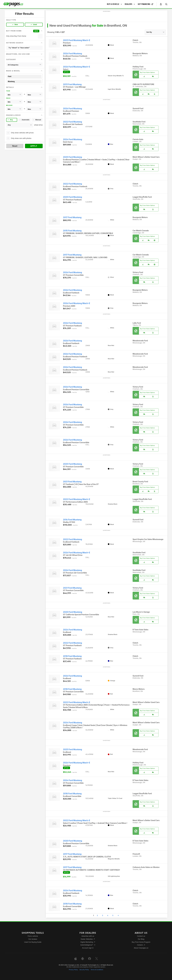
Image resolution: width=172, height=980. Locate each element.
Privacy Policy (73, 970)
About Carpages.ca (141, 948)
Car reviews (33, 939)
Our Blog (141, 939)
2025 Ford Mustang (72, 157)
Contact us (141, 936)
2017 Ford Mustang (72, 217)
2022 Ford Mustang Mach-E (77, 499)
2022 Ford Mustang (72, 122)
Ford (24, 76)
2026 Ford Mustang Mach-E (77, 67)
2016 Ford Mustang (72, 520)
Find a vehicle (33, 936)
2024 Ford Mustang (73, 139)
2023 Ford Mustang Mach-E (77, 40)
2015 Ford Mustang (72, 231)
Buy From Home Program (141, 942)
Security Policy (84, 970)
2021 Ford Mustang (72, 482)
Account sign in (88, 948)
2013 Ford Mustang (72, 84)
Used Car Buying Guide (33, 942)
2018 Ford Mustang (72, 656)
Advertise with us (88, 936)
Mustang (24, 81)
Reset (15, 146)
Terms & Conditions (97, 970)
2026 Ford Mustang (72, 54)
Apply (34, 146)
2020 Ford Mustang (73, 612)
